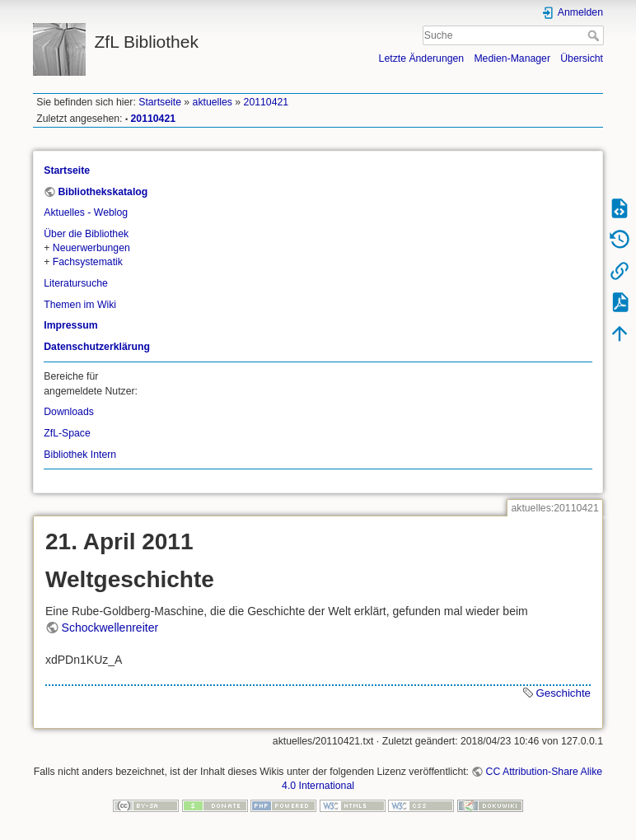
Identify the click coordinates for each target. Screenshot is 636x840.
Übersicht (582, 58)
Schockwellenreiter (110, 628)
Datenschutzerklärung (97, 347)
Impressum (70, 325)
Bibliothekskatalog (103, 192)
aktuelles (213, 102)
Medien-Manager (512, 58)
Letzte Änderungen (422, 58)
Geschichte (563, 693)
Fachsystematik (88, 262)
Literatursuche (76, 283)
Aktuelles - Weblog (86, 212)
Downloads (69, 412)
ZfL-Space (67, 433)
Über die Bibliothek (86, 234)
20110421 (267, 102)
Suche (595, 35)
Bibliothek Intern (80, 455)
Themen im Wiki (80, 305)
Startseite (160, 102)
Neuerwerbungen (91, 248)
